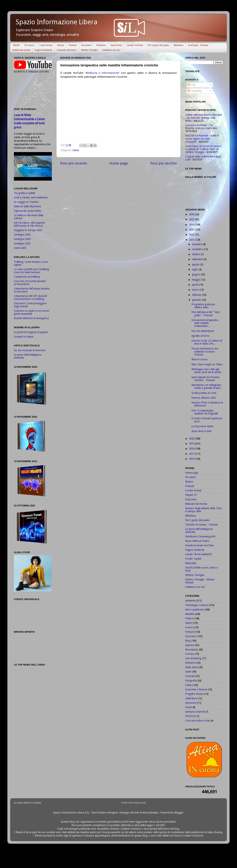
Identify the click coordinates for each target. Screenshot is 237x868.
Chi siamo (29, 45)
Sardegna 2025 (22, 243)
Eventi (188, 707)
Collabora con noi (111, 50)
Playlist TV (191, 495)
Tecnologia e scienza (197, 605)
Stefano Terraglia (89, 50)
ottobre (196, 254)
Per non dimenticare (203, 331)
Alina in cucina (199, 359)
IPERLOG (190, 716)
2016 (192, 459)
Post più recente (74, 163)
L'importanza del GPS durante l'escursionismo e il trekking (30, 297)
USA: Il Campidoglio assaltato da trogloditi (205, 412)
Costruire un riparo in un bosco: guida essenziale (32, 312)
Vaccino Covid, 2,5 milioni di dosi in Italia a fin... (207, 342)
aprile (195, 285)
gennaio (197, 300)
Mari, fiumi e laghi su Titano (207, 364)
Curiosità (190, 676)
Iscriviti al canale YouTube (199, 545)
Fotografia (191, 681)
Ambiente (190, 601)
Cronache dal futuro (66, 50)
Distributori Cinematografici (200, 536)
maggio (197, 280)
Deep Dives (116, 45)
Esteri (188, 672)
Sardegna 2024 (22, 239)
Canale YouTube (135, 45)
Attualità (190, 614)
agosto (196, 264)
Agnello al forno (200, 336)
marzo (196, 290)
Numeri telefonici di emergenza (31, 318)
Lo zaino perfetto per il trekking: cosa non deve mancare (32, 271)
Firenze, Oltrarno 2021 (204, 398)
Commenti (194, 91)
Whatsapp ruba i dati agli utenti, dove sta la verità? (207, 371)
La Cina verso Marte (202, 426)
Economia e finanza (196, 689)
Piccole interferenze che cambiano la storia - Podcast (205, 352)
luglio (195, 269)
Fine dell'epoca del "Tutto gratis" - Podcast (206, 314)
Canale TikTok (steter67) (198, 554)
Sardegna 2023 (22, 235)
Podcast (73, 45)
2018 (192, 449)
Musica (61, 45)
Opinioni (190, 645)
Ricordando (192, 650)
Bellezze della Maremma (27, 206)
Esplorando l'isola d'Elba (27, 211)
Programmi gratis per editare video (203, 306)
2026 (192, 214)
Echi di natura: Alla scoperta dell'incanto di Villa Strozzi (29, 224)
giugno (196, 274)
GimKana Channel (195, 712)
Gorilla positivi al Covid (204, 393)
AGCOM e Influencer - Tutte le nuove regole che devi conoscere (202, 139)
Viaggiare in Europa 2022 (28, 230)
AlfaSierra (101, 45)
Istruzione (191, 703)
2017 (192, 454)
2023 (192, 230)
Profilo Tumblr (193, 559)
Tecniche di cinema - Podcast (201, 525)
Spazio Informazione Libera (57, 22)
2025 (192, 219)
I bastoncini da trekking (27, 277)
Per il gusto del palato (158, 45)
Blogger (179, 813)
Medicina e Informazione (102, 73)
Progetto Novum (194, 694)
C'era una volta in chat (197, 721)
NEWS (16, 45)
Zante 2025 (20, 248)
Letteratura (191, 698)
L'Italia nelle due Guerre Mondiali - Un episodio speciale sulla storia (203, 118)
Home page (119, 163)
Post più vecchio (164, 163)
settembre (198, 259)
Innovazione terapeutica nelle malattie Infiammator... (205, 323)
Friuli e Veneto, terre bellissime (31, 197)
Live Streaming (193, 658)
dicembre (197, 244)
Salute (76, 150)
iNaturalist (191, 563)
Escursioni (86, 45)
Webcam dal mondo (196, 504)
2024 (192, 225)
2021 (192, 240)
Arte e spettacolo (194, 610)
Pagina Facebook (43, 50)
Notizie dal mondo (21, 50)
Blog (188, 641)
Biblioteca (178, 45)
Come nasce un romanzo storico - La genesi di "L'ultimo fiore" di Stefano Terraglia (204, 149)
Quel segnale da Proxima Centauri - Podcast (205, 379)
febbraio (197, 295)
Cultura (189, 685)
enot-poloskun (151, 813)
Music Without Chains (197, 541)
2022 (192, 235)
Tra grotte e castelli (24, 193)
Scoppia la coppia (24, 337)
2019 (192, 444)
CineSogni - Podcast (198, 45)
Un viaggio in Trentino (26, 202)
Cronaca (190, 654)
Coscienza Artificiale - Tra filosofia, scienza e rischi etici (201, 127)
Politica (189, 618)
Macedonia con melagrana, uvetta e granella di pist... (207, 386)
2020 (192, 439)
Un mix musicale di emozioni (30, 350)
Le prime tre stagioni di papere (31, 332)
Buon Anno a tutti (201, 431)
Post (191, 85)
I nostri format (45, 45)
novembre (198, 249)
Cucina (189, 627)
